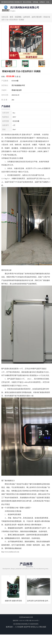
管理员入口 (35, 627)
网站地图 (43, 627)
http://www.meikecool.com (10, 552)
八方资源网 (19, 627)
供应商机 (18, 17)
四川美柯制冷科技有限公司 (22, 624)
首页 (11, 17)
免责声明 (27, 627)
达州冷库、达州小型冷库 (32, 17)
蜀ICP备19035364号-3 (33, 621)
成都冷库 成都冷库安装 (13, 601)
